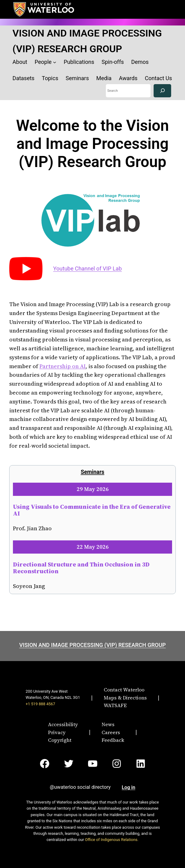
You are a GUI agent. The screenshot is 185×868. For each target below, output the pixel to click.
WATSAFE (115, 705)
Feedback (113, 740)
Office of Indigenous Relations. (112, 840)
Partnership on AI (62, 366)
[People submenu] (55, 62)
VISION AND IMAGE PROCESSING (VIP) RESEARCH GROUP (93, 645)
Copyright (60, 740)
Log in (128, 787)
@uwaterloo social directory (80, 787)
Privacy (57, 732)
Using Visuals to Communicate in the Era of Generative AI (92, 510)
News (108, 724)
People (43, 62)
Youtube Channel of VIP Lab (88, 269)
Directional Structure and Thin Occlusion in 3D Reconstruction (81, 568)
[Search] (163, 91)
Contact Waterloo (124, 690)
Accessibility (63, 724)
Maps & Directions (125, 698)
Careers (111, 732)
